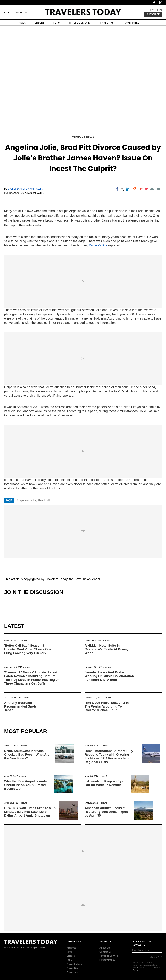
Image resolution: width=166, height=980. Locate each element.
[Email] (152, 189)
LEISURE (39, 23)
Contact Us (106, 952)
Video (24, 640)
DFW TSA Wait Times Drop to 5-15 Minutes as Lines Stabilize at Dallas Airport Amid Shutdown (30, 812)
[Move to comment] (159, 189)
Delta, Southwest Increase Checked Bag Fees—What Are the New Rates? (27, 755)
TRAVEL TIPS (106, 23)
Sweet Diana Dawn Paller (26, 189)
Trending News (83, 137)
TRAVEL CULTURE (79, 23)
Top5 (69, 960)
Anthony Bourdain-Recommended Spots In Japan (22, 706)
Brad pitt (44, 500)
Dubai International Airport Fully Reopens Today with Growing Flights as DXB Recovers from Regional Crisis (109, 756)
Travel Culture (74, 964)
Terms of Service (109, 956)
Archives (71, 948)
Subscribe (153, 14)
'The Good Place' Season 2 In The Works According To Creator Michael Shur (107, 706)
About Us (105, 948)
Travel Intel (73, 972)
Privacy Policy (107, 960)
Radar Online (98, 245)
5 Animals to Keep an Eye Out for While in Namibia (104, 783)
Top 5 (105, 776)
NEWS (22, 23)
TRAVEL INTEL (131, 23)
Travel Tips (73, 968)
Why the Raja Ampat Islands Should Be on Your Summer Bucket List (25, 785)
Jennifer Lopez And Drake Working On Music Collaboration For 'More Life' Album (109, 676)
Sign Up (154, 957)
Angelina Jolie (26, 500)
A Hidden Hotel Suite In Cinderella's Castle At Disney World (107, 649)
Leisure (71, 956)
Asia (24, 776)
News (24, 746)
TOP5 (56, 23)
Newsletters (155, 10)
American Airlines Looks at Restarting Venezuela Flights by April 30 (106, 812)
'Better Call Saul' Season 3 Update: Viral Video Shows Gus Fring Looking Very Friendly (28, 649)
